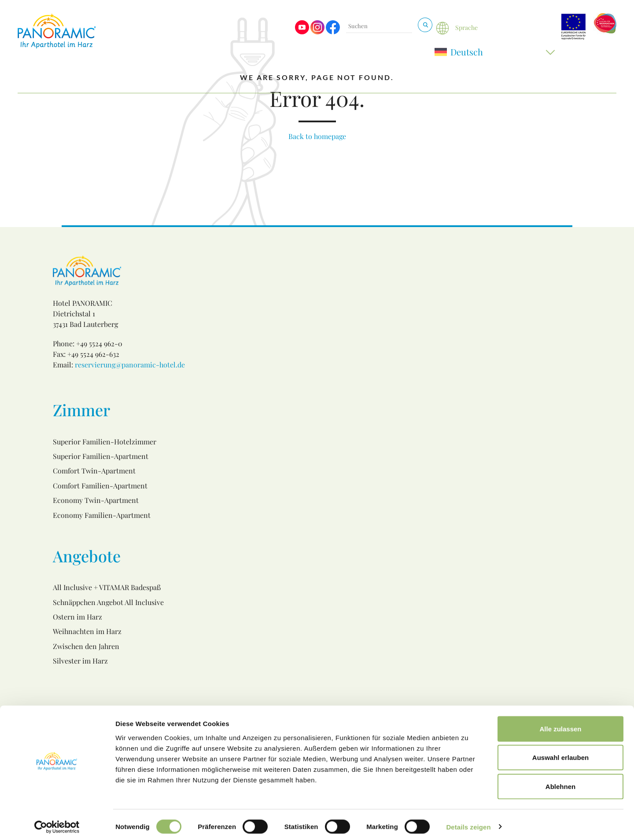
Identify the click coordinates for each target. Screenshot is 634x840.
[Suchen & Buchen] (425, 25)
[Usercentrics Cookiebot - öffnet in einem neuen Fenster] (57, 823)
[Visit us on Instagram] (317, 32)
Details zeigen (468, 823)
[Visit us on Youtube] (302, 32)
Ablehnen (560, 782)
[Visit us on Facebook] (333, 32)
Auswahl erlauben (560, 754)
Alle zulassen (560, 724)
